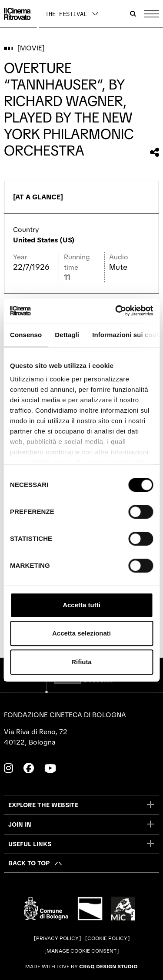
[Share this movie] (155, 152)
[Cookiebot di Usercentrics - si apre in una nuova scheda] (116, 311)
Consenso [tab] (26, 335)
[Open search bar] (133, 14)
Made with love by (81, 967)
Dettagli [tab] (67, 335)
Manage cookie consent (81, 951)
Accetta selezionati (81, 633)
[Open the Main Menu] (151, 14)
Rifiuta (81, 662)
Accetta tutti (81, 605)
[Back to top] (35, 863)
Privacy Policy (57, 938)
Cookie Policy (107, 938)
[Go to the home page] (17, 14)
